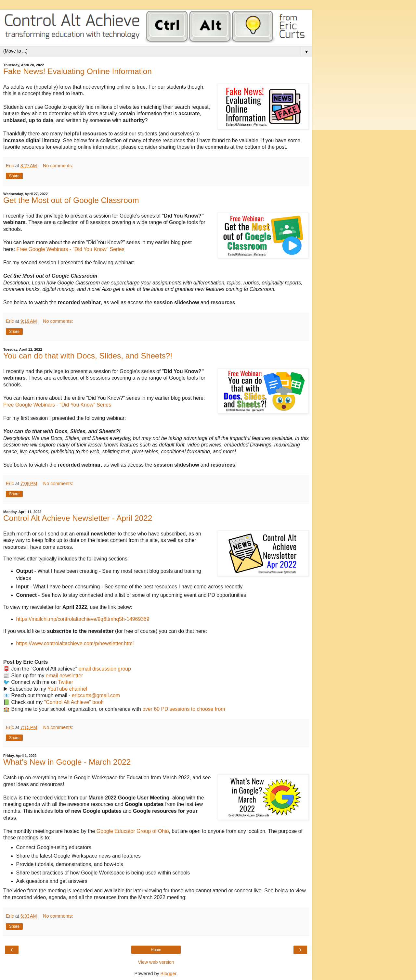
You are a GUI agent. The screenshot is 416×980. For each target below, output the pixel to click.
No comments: (58, 166)
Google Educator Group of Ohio (133, 831)
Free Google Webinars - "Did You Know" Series (70, 249)
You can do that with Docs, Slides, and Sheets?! (88, 356)
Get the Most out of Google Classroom (71, 200)
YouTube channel (67, 689)
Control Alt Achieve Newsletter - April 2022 (78, 518)
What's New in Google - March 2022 (67, 762)
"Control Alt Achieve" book (74, 702)
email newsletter (64, 676)
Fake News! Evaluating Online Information (78, 71)
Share (14, 176)
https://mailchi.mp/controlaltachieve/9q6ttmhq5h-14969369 (83, 619)
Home (156, 950)
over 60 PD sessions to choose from (184, 709)
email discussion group (105, 669)
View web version (156, 962)
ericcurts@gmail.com (96, 695)
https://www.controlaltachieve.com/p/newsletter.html (75, 643)
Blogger (169, 974)
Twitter (65, 682)
